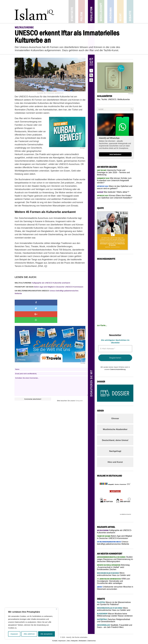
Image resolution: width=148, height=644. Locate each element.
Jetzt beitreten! (115, 154)
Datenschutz (92, 641)
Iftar (99, 99)
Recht (120, 12)
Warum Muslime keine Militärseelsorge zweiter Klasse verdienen (115, 615)
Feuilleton (91, 12)
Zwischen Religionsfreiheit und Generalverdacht (113, 620)
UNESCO (112, 99)
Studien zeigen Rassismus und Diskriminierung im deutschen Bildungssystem (115, 559)
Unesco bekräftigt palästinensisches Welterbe (47, 292)
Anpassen (14, 634)
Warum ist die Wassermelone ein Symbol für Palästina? (114, 603)
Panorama (111, 12)
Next (129, 498)
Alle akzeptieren (47, 634)
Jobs (68, 641)
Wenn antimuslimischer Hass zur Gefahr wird (114, 609)
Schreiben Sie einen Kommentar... (51, 369)
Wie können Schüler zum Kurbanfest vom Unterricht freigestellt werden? (114, 180)
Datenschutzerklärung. (118, 369)
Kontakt (55, 641)
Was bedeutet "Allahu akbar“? (113, 192)
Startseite (72, 12)
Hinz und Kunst (115, 462)
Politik (82, 12)
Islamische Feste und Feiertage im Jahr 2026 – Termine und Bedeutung (113, 172)
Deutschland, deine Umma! (115, 440)
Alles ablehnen (29, 634)
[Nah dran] (56, 609)
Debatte (130, 12)
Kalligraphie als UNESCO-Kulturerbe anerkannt (42, 283)
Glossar (115, 418)
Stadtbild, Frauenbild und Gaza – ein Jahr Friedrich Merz (115, 626)
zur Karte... (102, 325)
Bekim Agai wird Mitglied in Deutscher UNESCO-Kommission (49, 287)
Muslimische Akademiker (115, 429)
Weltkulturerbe (124, 99)
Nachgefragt (115, 451)
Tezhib (104, 99)
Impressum (62, 641)
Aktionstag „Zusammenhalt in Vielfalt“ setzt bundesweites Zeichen (113, 567)
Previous (101, 498)
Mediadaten (83, 641)
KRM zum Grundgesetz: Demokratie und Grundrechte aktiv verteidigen (113, 581)
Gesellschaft (101, 12)
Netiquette (79, 383)
